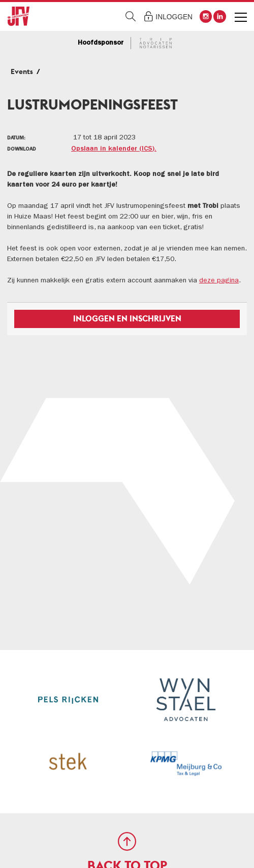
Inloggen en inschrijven (127, 319)
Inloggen (174, 17)
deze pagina (219, 281)
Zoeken (131, 16)
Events (22, 71)
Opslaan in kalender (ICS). (114, 149)
